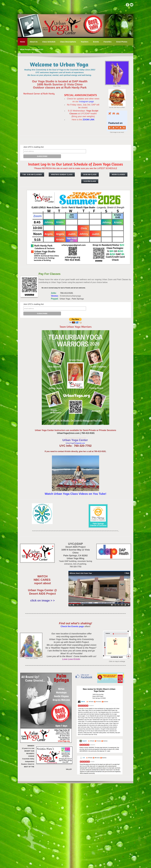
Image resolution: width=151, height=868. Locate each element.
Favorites (108, 42)
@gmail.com (80, 443)
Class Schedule (49, 42)
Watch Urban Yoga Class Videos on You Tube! (75, 494)
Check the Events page (72, 626)
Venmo (48, 296)
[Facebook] (128, 5)
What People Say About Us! (32, 49)
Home (23, 42)
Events (96, 42)
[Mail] (132, 5)
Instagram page (86, 102)
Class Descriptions (68, 42)
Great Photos (122, 42)
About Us (34, 42)
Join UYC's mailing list (34, 147)
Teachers (85, 42)
